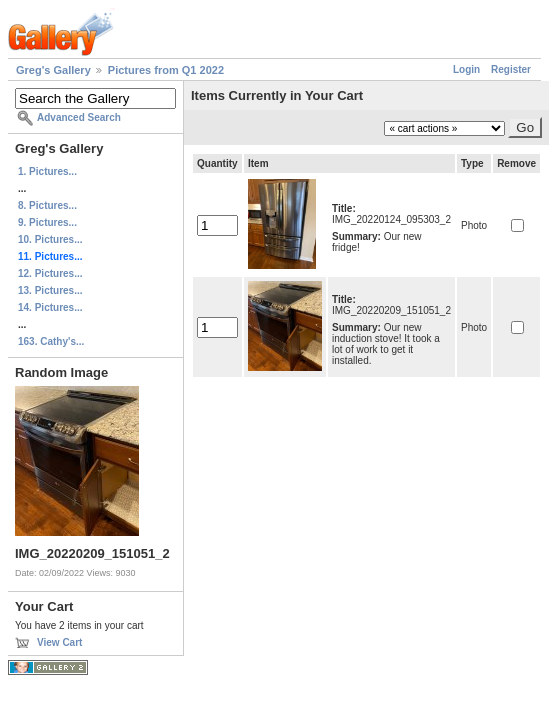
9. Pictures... (47, 222)
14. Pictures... (50, 307)
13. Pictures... (50, 290)
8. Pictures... (47, 205)
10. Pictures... (50, 239)
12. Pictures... (50, 273)
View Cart (59, 642)
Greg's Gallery (53, 70)
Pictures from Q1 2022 (166, 70)
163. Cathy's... (51, 341)
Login (466, 69)
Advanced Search (79, 117)
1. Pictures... (47, 171)
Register (511, 69)
